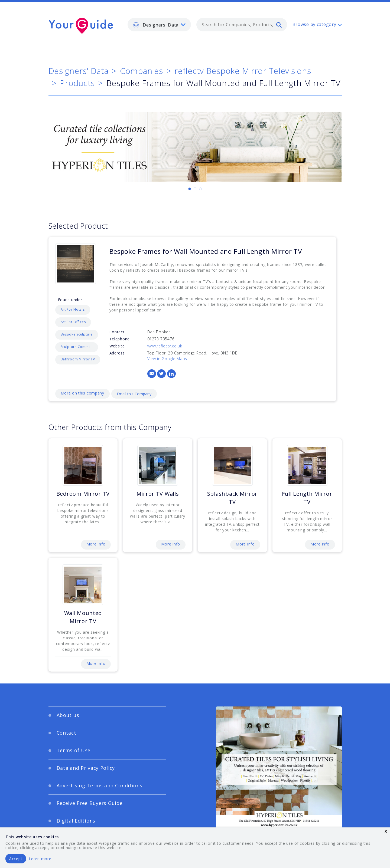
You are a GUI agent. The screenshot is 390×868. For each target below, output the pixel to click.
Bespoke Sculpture (77, 334)
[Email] (152, 374)
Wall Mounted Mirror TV (83, 617)
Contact (66, 733)
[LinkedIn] (171, 374)
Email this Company (134, 394)
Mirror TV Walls (158, 494)
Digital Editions (76, 821)
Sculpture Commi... (77, 347)
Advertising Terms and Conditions (100, 785)
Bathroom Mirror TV (78, 359)
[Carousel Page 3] (200, 189)
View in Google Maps (167, 359)
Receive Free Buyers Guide (90, 803)
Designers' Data (79, 71)
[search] (279, 25)
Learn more (40, 859)
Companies (141, 71)
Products (77, 83)
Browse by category (314, 24)
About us (68, 715)
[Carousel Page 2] (195, 189)
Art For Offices (73, 322)
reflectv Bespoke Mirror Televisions (243, 71)
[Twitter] (161, 374)
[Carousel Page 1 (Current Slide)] (190, 189)
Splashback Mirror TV (232, 498)
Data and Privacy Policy (86, 768)
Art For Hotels (73, 309)
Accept (16, 859)
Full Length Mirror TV (307, 498)
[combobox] (242, 25)
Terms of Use (74, 750)
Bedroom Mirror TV (83, 494)
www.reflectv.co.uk (165, 346)
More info (96, 544)
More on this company (82, 393)
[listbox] (159, 25)
